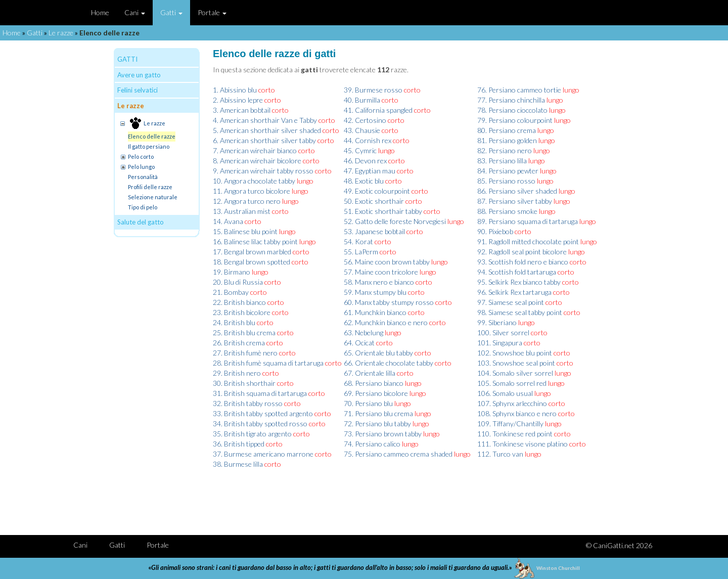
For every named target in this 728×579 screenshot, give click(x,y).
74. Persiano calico (372, 444)
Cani (135, 12)
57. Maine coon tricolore (381, 272)
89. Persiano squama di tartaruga (528, 221)
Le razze (61, 33)
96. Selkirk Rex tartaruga (514, 292)
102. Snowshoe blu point (515, 353)
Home (100, 12)
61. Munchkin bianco (375, 312)
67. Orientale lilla (370, 373)
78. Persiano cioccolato (512, 110)
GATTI (127, 59)
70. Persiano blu (368, 403)
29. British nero (237, 373)
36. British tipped (239, 444)
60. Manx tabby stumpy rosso (389, 302)
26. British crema (239, 343)
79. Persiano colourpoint (515, 120)
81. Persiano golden (507, 140)
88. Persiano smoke (507, 211)
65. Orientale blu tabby (378, 353)
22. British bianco (239, 302)
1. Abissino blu (235, 90)
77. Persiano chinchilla (511, 100)
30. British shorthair (244, 383)
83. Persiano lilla (502, 161)
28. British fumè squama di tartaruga (268, 363)
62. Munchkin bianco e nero (386, 322)
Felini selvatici (138, 90)
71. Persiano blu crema (378, 413)
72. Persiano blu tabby (377, 424)
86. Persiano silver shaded (517, 191)
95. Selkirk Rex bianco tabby (519, 282)
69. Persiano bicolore (376, 393)
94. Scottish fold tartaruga (517, 272)
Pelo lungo (141, 167)
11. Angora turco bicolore (252, 191)
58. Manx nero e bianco (379, 282)
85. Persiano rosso (506, 181)
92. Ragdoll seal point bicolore (522, 252)
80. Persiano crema (507, 130)
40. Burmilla (362, 100)
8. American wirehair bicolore (257, 161)
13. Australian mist (242, 211)
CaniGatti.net (614, 545)
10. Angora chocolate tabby (254, 181)
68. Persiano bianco (374, 383)
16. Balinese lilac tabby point (255, 241)
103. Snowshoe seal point (516, 363)
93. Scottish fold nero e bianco (523, 262)
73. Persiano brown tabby (383, 434)
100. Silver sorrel (503, 332)
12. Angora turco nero (247, 201)
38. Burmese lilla (238, 464)
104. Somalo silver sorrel (515, 373)
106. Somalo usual (505, 393)
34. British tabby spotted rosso (260, 424)
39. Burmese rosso (373, 90)
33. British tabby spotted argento (263, 413)
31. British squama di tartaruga (260, 393)
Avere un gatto (139, 75)
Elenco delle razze (152, 136)
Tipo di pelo (143, 207)
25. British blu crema (244, 332)
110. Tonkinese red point (515, 434)
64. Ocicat (359, 343)
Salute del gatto (141, 222)
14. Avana (228, 221)
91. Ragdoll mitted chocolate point (528, 241)
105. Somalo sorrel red (512, 383)
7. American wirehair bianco (255, 150)
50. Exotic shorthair (374, 201)
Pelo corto (141, 157)
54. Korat (358, 241)
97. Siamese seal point (511, 302)
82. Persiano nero (505, 150)
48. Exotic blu (364, 181)
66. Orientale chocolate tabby (389, 363)
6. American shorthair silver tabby (264, 140)
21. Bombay (231, 292)
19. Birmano (232, 272)
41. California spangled (378, 110)
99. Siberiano (497, 322)
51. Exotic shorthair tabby (383, 211)
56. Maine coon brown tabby (387, 262)
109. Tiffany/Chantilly (510, 424)
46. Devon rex (365, 161)
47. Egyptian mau (370, 171)
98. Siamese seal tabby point (520, 312)
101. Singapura (500, 343)
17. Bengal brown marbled (252, 252)
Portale (212, 12)
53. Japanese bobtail (374, 231)
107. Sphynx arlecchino (512, 403)
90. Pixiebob (495, 231)
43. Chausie (362, 130)
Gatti (171, 12)
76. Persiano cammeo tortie (519, 90)
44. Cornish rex (368, 140)
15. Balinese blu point (245, 231)
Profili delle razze (150, 187)
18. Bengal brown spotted (252, 262)
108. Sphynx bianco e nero (517, 413)
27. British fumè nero (245, 353)
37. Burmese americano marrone (263, 454)
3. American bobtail (242, 110)
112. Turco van (500, 454)
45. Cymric (360, 150)
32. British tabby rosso (248, 403)
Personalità (143, 177)
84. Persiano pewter (508, 171)
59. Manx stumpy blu (375, 292)
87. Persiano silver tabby (515, 201)
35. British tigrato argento (252, 434)
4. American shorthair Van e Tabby (265, 120)
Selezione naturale (153, 197)
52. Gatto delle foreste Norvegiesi (395, 221)
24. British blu (234, 322)
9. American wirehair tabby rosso (263, 171)
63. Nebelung (363, 332)
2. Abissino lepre (238, 100)
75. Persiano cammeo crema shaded (398, 454)
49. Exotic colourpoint (377, 191)
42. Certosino (365, 120)
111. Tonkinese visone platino (522, 444)
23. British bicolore (242, 312)
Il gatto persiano (149, 146)
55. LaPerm (361, 252)
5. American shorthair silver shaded (267, 130)
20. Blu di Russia (238, 282)
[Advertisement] (410, 497)
